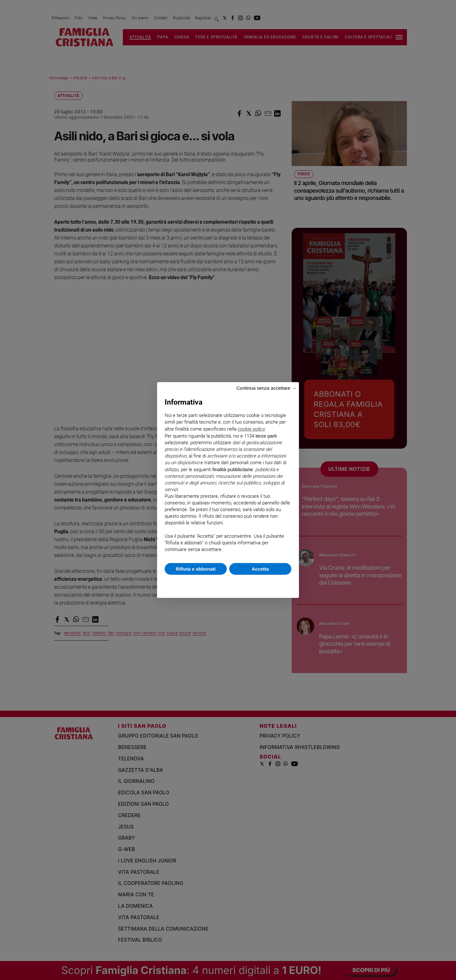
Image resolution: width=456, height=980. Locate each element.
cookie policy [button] (251, 429)
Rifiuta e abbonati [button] (196, 569)
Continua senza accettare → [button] (266, 388)
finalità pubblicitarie (233, 469)
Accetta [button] (260, 569)
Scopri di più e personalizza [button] (228, 583)
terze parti (266, 436)
